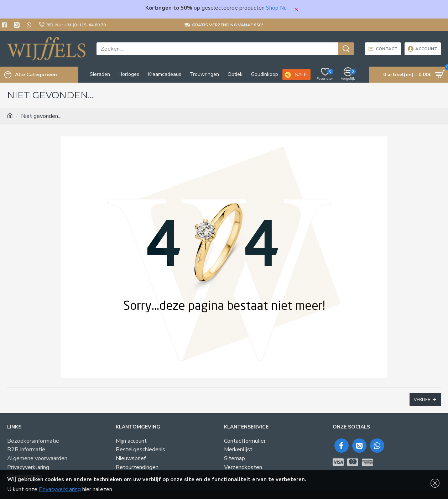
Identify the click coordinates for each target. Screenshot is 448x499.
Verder (422, 400)
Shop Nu (276, 8)
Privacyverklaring (60, 489)
